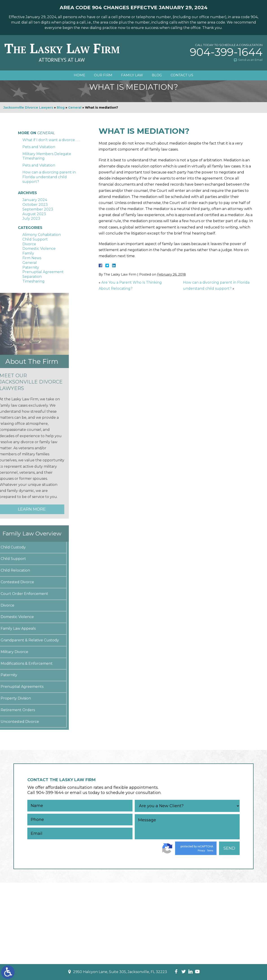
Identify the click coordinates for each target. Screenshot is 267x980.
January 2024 (35, 200)
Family (28, 253)
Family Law (132, 76)
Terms (210, 851)
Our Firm (103, 76)
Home (79, 76)
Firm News (32, 258)
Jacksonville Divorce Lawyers (28, 107)
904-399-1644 (226, 52)
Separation (32, 277)
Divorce (29, 244)
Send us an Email (250, 60)
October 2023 (35, 205)
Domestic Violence (39, 249)
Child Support (35, 239)
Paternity (31, 267)
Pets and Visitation (39, 147)
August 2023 (34, 214)
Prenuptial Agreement (43, 272)
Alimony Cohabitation (42, 235)
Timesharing (34, 281)
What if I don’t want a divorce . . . (51, 140)
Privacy (201, 851)
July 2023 (31, 218)
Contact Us (182, 76)
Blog (157, 76)
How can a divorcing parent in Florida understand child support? (49, 177)
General (75, 107)
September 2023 (38, 209)
